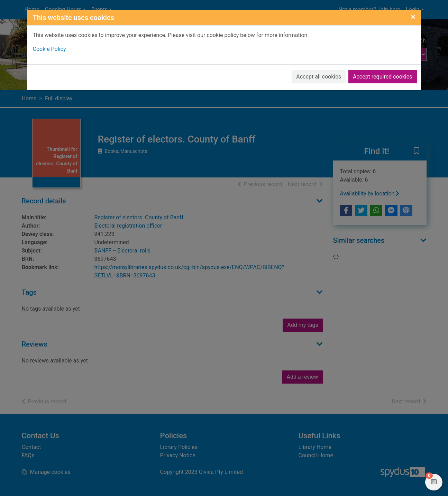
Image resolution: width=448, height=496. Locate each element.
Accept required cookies (383, 77)
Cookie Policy (49, 49)
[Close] (413, 17)
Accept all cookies (319, 77)
